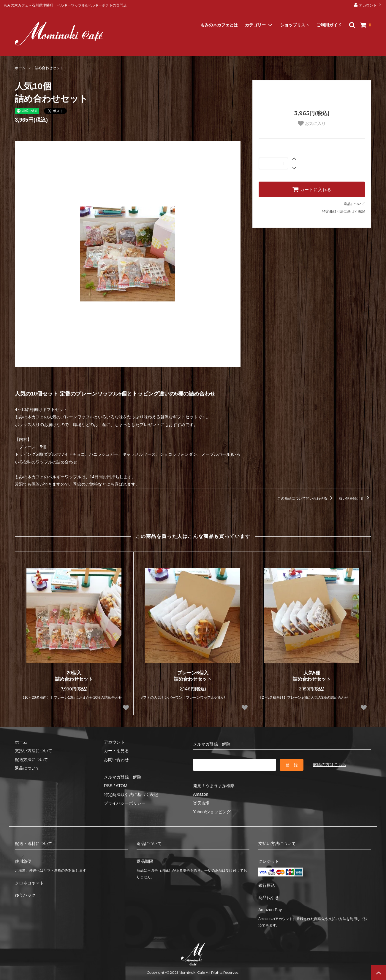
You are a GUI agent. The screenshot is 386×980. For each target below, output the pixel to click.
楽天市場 (201, 803)
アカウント (368, 5)
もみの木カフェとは (219, 18)
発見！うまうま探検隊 (214, 786)
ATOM (122, 786)
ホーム (20, 68)
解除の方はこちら (330, 765)
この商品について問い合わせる (306, 498)
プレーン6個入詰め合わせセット (193, 676)
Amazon (201, 794)
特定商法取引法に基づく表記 (131, 795)
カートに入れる (312, 189)
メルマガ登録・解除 (35, 48)
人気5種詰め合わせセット (312, 676)
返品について (354, 204)
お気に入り (312, 123)
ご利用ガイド (329, 18)
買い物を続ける (355, 498)
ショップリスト (295, 18)
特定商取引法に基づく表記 (344, 212)
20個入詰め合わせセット (74, 676)
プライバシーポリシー (125, 803)
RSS (108, 786)
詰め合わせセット (49, 68)
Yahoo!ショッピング (212, 812)
